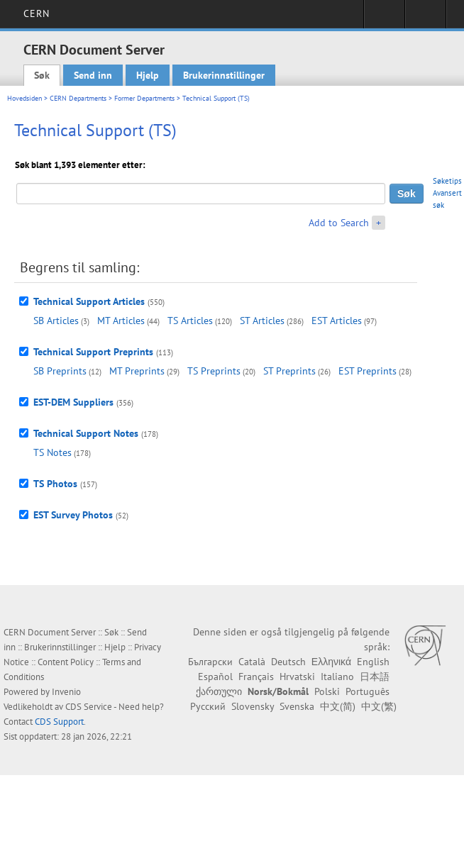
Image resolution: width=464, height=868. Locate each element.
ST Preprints (289, 371)
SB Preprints (60, 371)
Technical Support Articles (89, 301)
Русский (208, 706)
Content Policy (66, 662)
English (373, 662)
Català (252, 662)
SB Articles (56, 321)
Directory (425, 18)
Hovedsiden (24, 98)
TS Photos (55, 484)
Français (256, 677)
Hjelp (148, 75)
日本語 (375, 677)
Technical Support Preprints (93, 352)
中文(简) (338, 706)
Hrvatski (297, 677)
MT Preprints (137, 371)
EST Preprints (368, 371)
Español (215, 677)
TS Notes (53, 452)
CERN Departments (78, 98)
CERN (37, 13)
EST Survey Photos (73, 515)
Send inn (93, 75)
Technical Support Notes (86, 433)
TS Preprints (214, 371)
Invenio (66, 692)
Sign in (384, 18)
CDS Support (59, 722)
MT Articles (121, 321)
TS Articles (190, 321)
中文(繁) (379, 706)
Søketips (447, 181)
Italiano (337, 677)
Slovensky (253, 706)
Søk (42, 75)
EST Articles (337, 321)
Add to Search (339, 223)
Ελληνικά (331, 662)
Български (210, 662)
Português (368, 691)
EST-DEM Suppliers (73, 402)
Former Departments (144, 98)
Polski (327, 691)
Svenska (297, 706)
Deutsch (288, 662)
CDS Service (89, 707)
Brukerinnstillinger (224, 75)
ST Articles (262, 321)
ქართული (219, 691)
